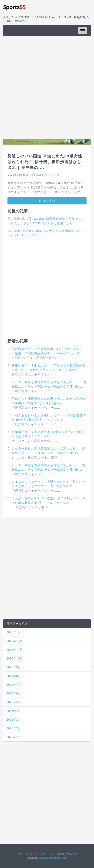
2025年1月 (14, 737)
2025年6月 (14, 693)
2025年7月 (14, 685)
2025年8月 (14, 676)
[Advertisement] (47, 87)
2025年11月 (14, 650)
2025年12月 (14, 641)
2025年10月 (14, 658)
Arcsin (64, 858)
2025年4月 (14, 711)
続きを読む (47, 201)
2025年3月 (14, 719)
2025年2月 (14, 728)
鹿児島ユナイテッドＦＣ (45, 175)
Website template (49, 858)
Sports (14, 7)
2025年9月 (14, 667)
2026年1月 (14, 632)
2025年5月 (14, 702)
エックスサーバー (45, 854)
